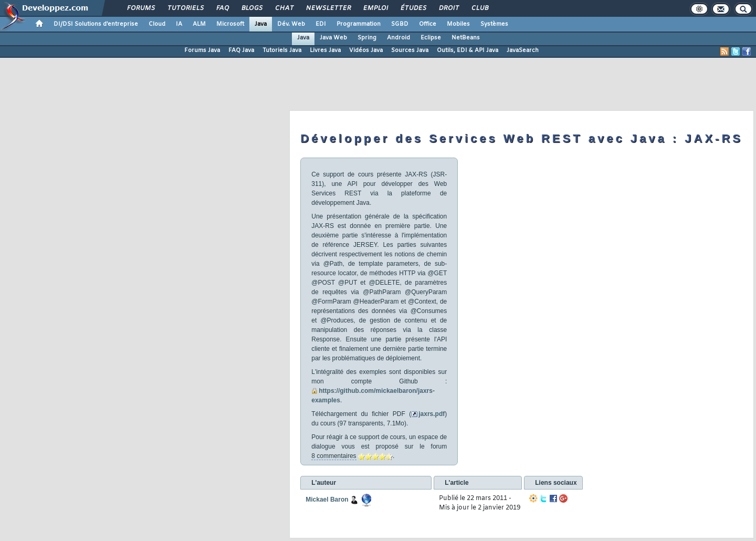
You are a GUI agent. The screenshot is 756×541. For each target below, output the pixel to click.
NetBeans (466, 38)
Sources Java (410, 50)
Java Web (333, 38)
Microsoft (230, 24)
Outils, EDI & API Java (468, 50)
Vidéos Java (366, 50)
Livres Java (325, 50)
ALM (199, 24)
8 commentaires (334, 456)
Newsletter (328, 8)
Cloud (157, 24)
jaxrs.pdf (432, 414)
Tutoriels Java (282, 50)
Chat (284, 8)
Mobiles (458, 24)
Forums (140, 8)
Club (479, 8)
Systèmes (494, 24)
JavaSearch (523, 50)
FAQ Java (241, 50)
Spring (367, 38)
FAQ (222, 8)
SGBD (400, 24)
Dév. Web (291, 24)
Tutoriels (185, 8)
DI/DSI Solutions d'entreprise (96, 24)
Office (428, 24)
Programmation (359, 24)
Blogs (251, 8)
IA (179, 24)
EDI (321, 24)
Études (413, 8)
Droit (448, 8)
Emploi (375, 8)
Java (261, 24)
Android (398, 38)
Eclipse (431, 38)
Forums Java (202, 50)
